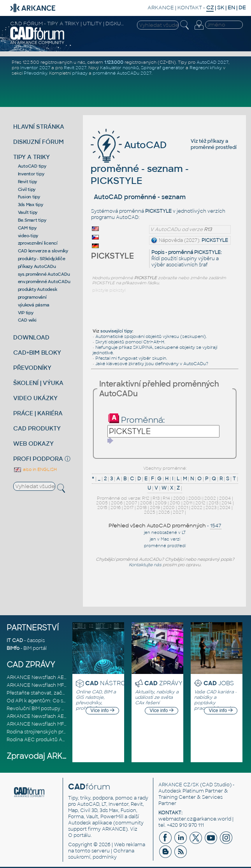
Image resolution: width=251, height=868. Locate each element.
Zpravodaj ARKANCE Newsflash (66, 756)
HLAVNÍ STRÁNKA (39, 127)
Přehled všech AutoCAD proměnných (157, 526)
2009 (161, 503)
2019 (155, 507)
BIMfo (13, 648)
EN (231, 8)
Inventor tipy (31, 174)
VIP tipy (26, 313)
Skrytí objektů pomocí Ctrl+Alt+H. (130, 342)
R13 (156, 498)
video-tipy (28, 236)
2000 (179, 498)
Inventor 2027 (35, 68)
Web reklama (130, 845)
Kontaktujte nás (145, 565)
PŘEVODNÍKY (32, 368)
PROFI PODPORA (38, 459)
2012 (200, 503)
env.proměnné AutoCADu (44, 282)
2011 (188, 503)
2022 (197, 507)
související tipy (116, 331)
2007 (131, 503)
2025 (150, 512)
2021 (183, 507)
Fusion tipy (29, 197)
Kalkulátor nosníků (119, 68)
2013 (213, 503)
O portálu (79, 835)
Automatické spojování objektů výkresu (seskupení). (151, 336)
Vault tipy (28, 212)
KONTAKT (190, 8)
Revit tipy (28, 182)
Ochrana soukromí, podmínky (101, 854)
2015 (102, 507)
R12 (146, 498)
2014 (226, 503)
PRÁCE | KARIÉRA (38, 413)
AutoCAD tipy (32, 166)
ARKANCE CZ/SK (179, 785)
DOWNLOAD (31, 337)
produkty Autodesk (38, 289)
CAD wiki (27, 320)
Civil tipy (27, 189)
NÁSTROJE (109, 683)
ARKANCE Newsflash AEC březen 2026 (53, 716)
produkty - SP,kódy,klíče (42, 259)
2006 (117, 503)
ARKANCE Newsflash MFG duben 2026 (52, 685)
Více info (102, 710)
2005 (102, 503)
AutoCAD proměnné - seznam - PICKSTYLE (140, 163)
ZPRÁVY (163, 683)
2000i (195, 498)
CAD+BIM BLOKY (37, 353)
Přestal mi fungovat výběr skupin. (131, 358)
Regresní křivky (206, 68)
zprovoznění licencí (38, 243)
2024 (225, 507)
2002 (210, 498)
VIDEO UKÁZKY (35, 398)
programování (32, 297)
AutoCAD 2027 (212, 62)
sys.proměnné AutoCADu (44, 274)
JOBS (219, 683)
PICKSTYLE (215, 240)
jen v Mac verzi (165, 539)
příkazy (80, 73)
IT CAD (15, 640)
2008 (146, 503)
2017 (129, 507)
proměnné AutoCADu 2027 (122, 73)
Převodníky (35, 73)
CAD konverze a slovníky (43, 251)
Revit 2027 (75, 68)
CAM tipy (27, 228)
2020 (169, 507)
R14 (166, 498)
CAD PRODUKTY (37, 428)
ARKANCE (161, 8)
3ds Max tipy (31, 205)
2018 (142, 507)
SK (221, 8)
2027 (178, 512)
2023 (211, 507)
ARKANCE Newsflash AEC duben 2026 (52, 677)
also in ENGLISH (35, 469)
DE (242, 8)
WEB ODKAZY (33, 444)
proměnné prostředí (214, 147)
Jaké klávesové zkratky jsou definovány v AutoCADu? (152, 364)
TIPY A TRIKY (32, 157)
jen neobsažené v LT (165, 533)
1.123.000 (114, 62)
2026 (164, 512)
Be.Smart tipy (32, 220)
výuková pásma (34, 305)
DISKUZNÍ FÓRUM (39, 142)
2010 (175, 503)
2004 (225, 498)
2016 (116, 507)
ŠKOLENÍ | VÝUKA (38, 383)
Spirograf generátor (163, 68)
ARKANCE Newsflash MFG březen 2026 (53, 724)
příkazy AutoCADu (37, 266)
